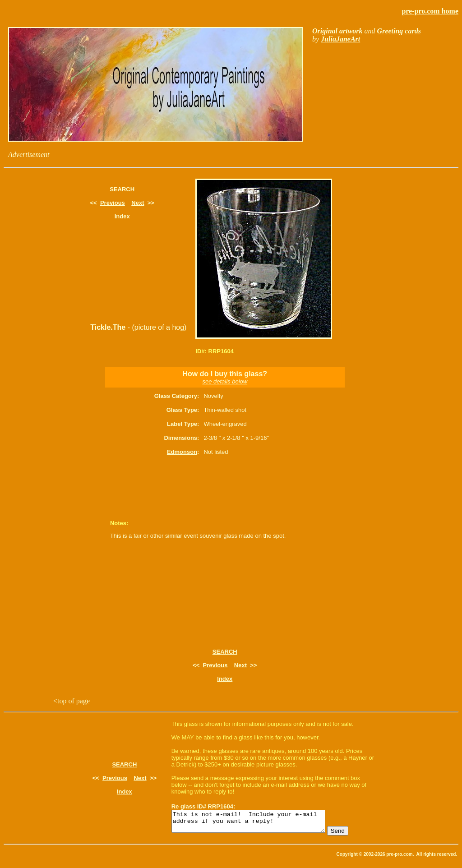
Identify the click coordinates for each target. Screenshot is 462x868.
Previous (113, 203)
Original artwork (337, 31)
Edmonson (182, 452)
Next (138, 203)
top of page (74, 701)
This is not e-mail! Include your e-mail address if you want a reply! (257, 823)
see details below (225, 381)
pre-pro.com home (430, 11)
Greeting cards (399, 31)
